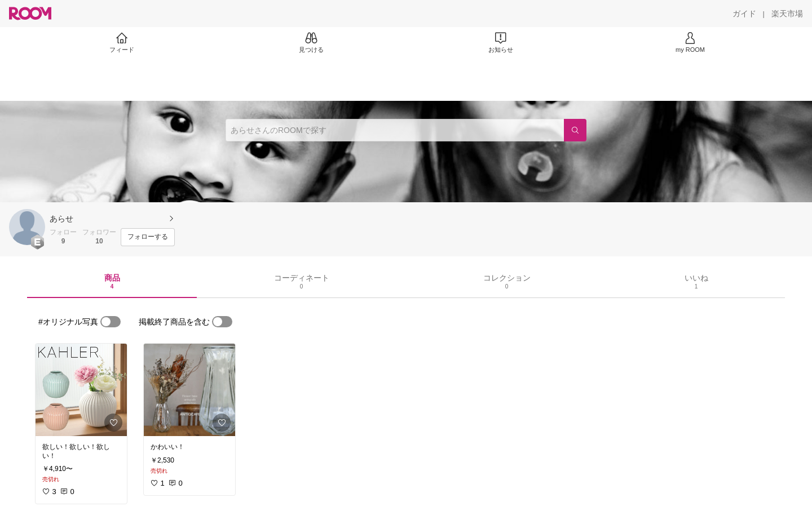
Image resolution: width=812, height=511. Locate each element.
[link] (81, 390)
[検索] (575, 130)
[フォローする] (148, 237)
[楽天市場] (787, 14)
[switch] (111, 322)
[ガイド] (744, 14)
